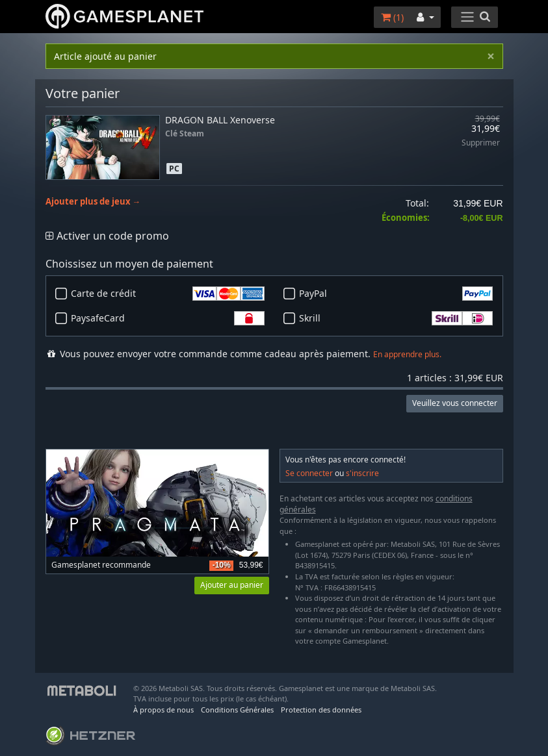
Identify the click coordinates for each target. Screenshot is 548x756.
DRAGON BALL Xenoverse (220, 120)
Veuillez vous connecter (455, 403)
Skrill (396, 318)
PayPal (396, 294)
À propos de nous (163, 710)
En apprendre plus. (407, 354)
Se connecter (309, 473)
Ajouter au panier (232, 585)
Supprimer (481, 143)
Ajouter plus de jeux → (93, 202)
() (392, 17)
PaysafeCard (168, 318)
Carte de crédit (168, 294)
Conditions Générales (237, 710)
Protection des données (321, 710)
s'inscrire (362, 473)
